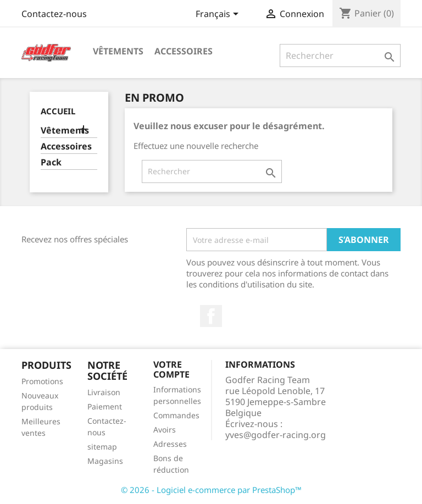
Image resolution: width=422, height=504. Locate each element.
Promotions (42, 381)
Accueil (58, 111)
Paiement (105, 406)
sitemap (102, 447)
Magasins (105, 461)
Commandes (176, 415)
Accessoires (184, 51)
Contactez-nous (54, 14)
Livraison (104, 392)
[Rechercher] (340, 56)
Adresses (170, 444)
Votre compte (171, 369)
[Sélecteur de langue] (219, 15)
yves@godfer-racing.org (276, 435)
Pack (51, 162)
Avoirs (165, 430)
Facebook (211, 316)
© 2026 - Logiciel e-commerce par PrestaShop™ (211, 490)
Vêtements (118, 51)
